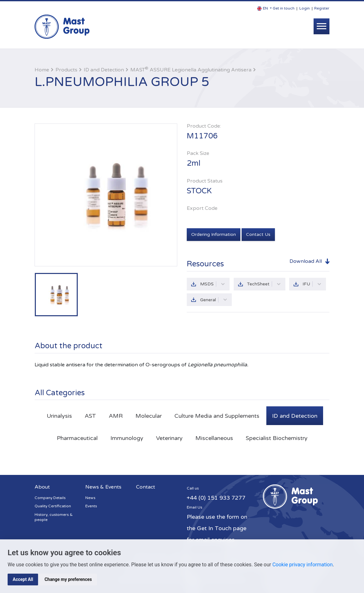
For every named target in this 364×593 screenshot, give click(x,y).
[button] (264, 8)
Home (42, 70)
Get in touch (284, 8)
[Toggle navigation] (322, 26)
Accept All (23, 579)
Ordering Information (214, 234)
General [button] (214, 300)
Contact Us (258, 234)
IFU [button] (312, 284)
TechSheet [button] (264, 284)
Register (322, 8)
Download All (306, 261)
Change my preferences (68, 579)
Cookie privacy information (302, 565)
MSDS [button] (213, 284)
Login (305, 8)
